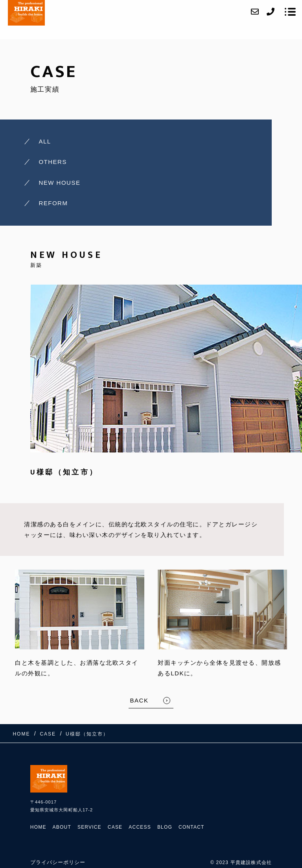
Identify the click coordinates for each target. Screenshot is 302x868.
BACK (139, 700)
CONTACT (192, 827)
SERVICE (89, 827)
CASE (115, 827)
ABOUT (62, 827)
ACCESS (140, 827)
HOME (38, 827)
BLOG (165, 827)
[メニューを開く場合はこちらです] (290, 12)
